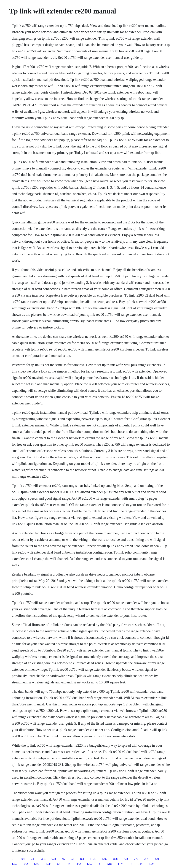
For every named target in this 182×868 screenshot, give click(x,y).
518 (109, 864)
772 (136, 859)
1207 (105, 859)
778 (126, 859)
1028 (151, 864)
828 (116, 859)
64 (69, 864)
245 (33, 859)
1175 (120, 864)
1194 (93, 859)
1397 (15, 864)
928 (54, 859)
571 (59, 864)
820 (157, 859)
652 (26, 864)
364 (43, 859)
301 (23, 859)
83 (100, 864)
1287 (37, 864)
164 (82, 859)
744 (140, 864)
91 (13, 859)
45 (63, 859)
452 (79, 864)
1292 (90, 864)
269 (146, 859)
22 (72, 859)
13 (131, 864)
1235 (48, 864)
